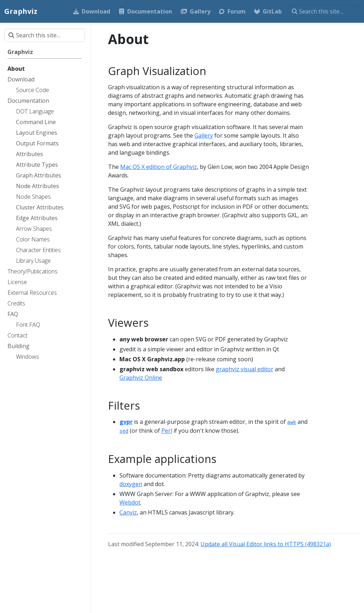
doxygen (131, 484)
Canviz (128, 512)
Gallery (204, 135)
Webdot (130, 502)
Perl (167, 431)
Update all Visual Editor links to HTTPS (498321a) (266, 544)
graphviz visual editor (245, 369)
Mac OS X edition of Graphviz (159, 167)
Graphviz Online (141, 378)
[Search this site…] (324, 11)
